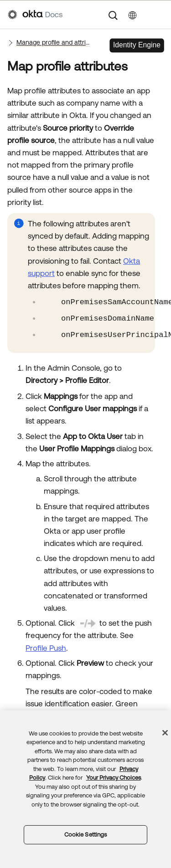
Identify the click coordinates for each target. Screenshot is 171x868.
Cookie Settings (86, 835)
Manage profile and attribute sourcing (53, 42)
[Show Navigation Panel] (159, 15)
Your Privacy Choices (114, 778)
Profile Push (46, 648)
